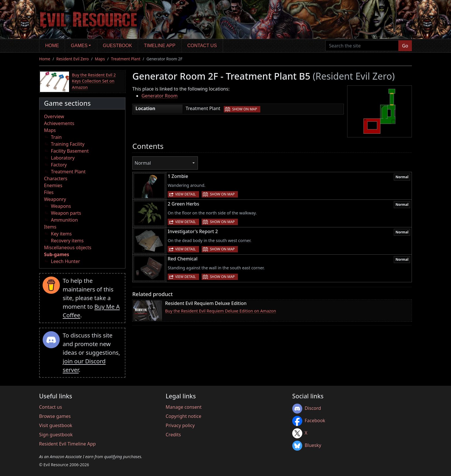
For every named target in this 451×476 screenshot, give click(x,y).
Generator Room (159, 96)
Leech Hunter (65, 261)
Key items (61, 234)
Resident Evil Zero (73, 59)
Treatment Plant (126, 59)
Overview (54, 116)
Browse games (55, 416)
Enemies (53, 185)
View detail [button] (186, 194)
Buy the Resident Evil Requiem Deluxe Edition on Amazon (221, 311)
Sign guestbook (56, 435)
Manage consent (184, 407)
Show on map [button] (244, 109)
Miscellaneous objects (68, 247)
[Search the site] (362, 46)
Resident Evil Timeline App (67, 444)
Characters (56, 178)
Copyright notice (184, 416)
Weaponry (55, 199)
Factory (59, 165)
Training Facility (68, 144)
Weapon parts (66, 213)
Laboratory (63, 158)
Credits (173, 435)
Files (49, 192)
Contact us (202, 46)
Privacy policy (180, 425)
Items (50, 227)
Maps (100, 59)
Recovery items (67, 241)
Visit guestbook (56, 425)
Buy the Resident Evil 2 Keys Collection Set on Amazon (94, 81)
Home (52, 46)
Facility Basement (70, 151)
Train (56, 137)
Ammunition (64, 220)
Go (405, 46)
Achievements (59, 123)
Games (79, 46)
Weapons (61, 206)
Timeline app (160, 46)
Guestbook (117, 46)
